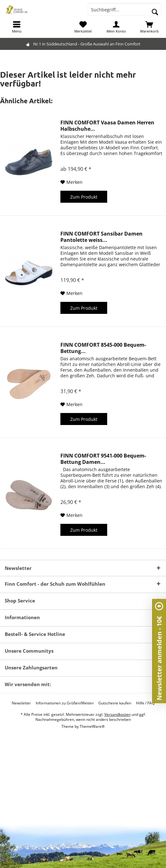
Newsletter (21, 703)
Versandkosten (117, 714)
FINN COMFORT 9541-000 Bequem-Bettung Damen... (103, 459)
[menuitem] (17, 27)
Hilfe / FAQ (145, 703)
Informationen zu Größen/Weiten (65, 703)
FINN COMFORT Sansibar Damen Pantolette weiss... (101, 237)
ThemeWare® (92, 726)
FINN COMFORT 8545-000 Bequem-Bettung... (103, 348)
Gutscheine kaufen (115, 703)
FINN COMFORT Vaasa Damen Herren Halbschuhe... (107, 126)
